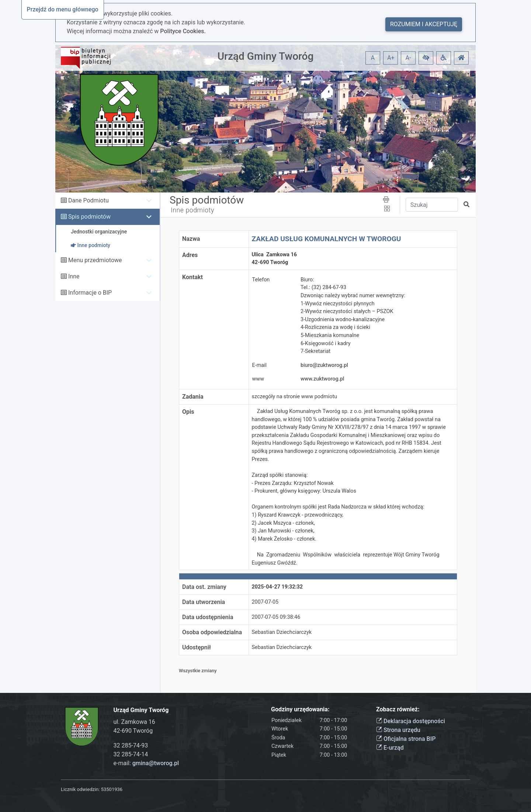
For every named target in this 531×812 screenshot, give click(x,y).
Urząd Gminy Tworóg (266, 56)
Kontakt (192, 277)
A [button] (373, 58)
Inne (74, 276)
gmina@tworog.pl (156, 763)
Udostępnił (197, 647)
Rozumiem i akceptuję (424, 24)
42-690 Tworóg (133, 731)
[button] (426, 58)
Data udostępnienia (208, 617)
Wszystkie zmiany (198, 671)
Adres (190, 255)
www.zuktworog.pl (322, 379)
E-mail (260, 365)
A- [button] (408, 58)
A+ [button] (391, 58)
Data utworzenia (204, 602)
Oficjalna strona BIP (406, 739)
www (258, 379)
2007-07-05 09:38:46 (276, 617)
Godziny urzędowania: (300, 709)
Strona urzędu (398, 730)
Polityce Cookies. (183, 31)
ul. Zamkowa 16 (134, 722)
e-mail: (146, 763)
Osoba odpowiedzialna (212, 632)
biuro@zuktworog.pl (324, 365)
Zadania (193, 397)
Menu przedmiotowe (95, 260)
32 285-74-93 (131, 745)
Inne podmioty (192, 210)
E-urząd (390, 748)
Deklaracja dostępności (411, 721)
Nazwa (191, 239)
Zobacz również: (398, 709)
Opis (188, 412)
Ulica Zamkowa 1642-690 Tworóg (275, 259)
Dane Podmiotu (88, 200)
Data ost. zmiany (204, 587)
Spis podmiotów (89, 217)
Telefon (261, 280)
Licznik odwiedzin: (80, 789)
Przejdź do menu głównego (63, 9)
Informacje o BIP (90, 293)
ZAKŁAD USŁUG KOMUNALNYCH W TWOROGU (327, 239)
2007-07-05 (265, 602)
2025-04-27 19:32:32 (277, 587)
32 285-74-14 (131, 754)
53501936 (112, 789)
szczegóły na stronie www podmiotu (295, 397)
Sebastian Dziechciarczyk (282, 632)
